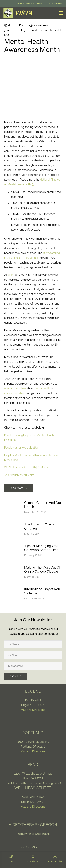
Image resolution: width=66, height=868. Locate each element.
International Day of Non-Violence (43, 591)
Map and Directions (33, 710)
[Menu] (61, 13)
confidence (36, 30)
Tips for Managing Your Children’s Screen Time (41, 548)
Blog (22, 30)
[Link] (19, 13)
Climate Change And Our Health (43, 505)
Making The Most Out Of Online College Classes (42, 569)
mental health (53, 30)
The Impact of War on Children (40, 526)
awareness (41, 25)
